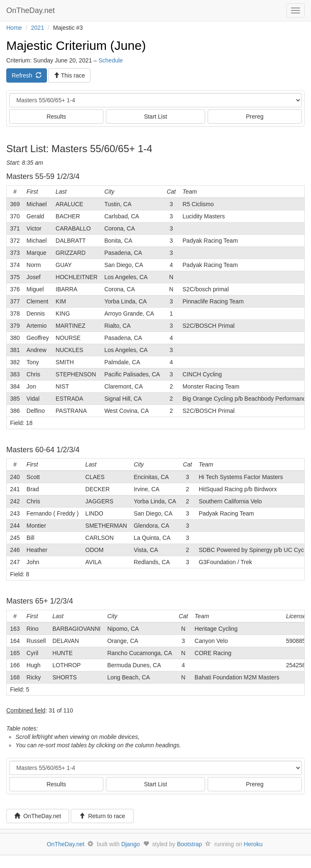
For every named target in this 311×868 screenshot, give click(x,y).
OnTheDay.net (32, 10)
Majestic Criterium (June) (76, 45)
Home (14, 28)
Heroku (253, 844)
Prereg (254, 117)
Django (131, 844)
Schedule (111, 60)
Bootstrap (190, 844)
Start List (155, 117)
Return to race (102, 816)
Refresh (27, 75)
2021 (37, 28)
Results (56, 117)
